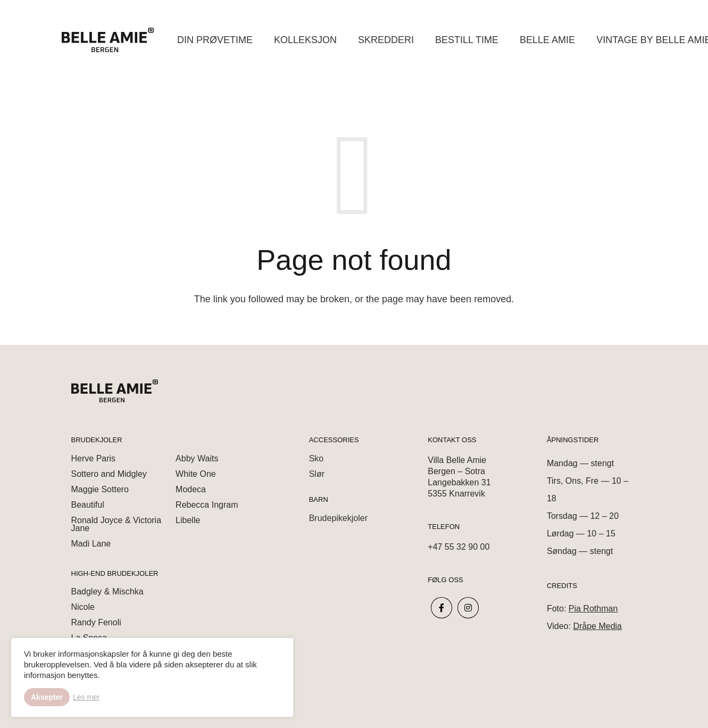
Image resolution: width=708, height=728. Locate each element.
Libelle (188, 520)
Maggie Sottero (100, 489)
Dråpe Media (597, 626)
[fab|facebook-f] (441, 608)
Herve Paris (94, 458)
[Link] (108, 40)
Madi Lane (91, 544)
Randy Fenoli (96, 622)
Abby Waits (197, 458)
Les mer (86, 697)
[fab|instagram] (468, 608)
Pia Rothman (593, 609)
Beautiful (88, 505)
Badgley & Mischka (107, 591)
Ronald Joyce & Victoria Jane (116, 524)
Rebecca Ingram (207, 505)
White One (196, 474)
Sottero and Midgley (109, 474)
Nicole (83, 607)
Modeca (191, 489)
